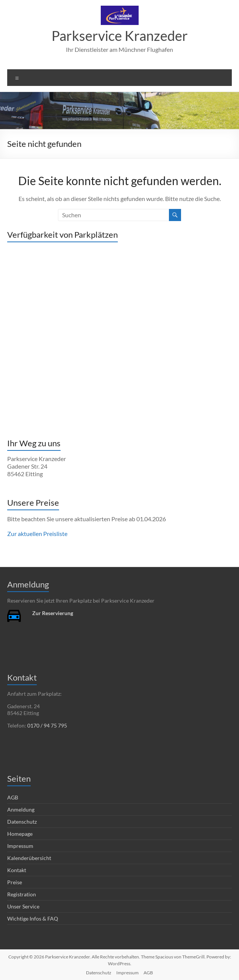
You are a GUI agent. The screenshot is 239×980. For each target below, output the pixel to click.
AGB (13, 797)
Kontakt (17, 870)
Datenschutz (22, 822)
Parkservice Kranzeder (120, 36)
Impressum (20, 846)
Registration (22, 894)
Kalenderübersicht (29, 858)
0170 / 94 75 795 (47, 725)
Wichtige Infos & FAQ (33, 918)
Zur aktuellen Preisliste (37, 534)
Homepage (20, 834)
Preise (15, 882)
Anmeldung (21, 809)
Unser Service (23, 906)
